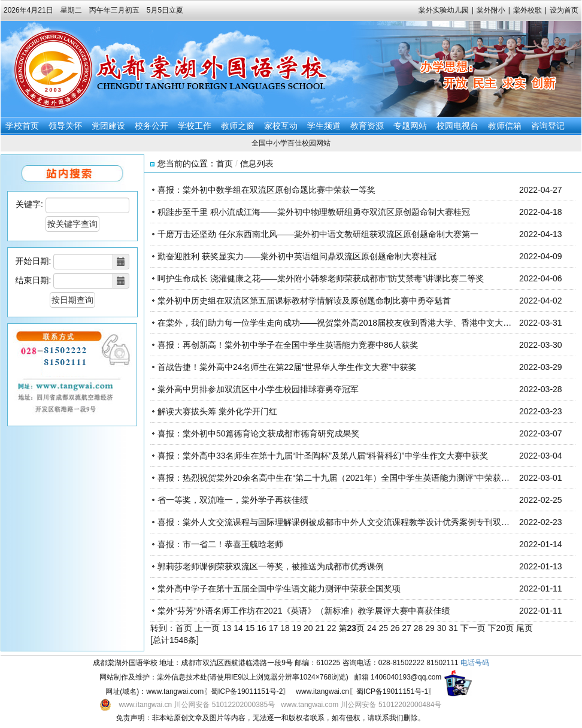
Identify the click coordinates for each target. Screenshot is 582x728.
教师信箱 (505, 126)
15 (250, 628)
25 (383, 628)
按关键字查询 (72, 224)
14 (238, 628)
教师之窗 (238, 126)
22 (332, 628)
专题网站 (410, 126)
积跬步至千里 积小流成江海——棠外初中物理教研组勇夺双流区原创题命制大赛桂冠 (314, 212)
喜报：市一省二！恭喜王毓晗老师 (220, 544)
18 (285, 628)
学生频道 (324, 126)
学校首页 (22, 126)
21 (320, 628)
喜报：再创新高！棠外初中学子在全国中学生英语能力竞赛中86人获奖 (288, 345)
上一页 (207, 628)
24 (372, 628)
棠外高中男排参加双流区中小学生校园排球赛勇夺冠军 (258, 389)
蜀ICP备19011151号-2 (247, 691)
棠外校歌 (528, 10)
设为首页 (564, 10)
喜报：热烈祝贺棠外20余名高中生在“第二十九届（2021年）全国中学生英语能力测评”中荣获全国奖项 (346, 478)
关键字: (29, 204)
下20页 (501, 628)
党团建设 (108, 126)
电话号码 (475, 663)
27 (407, 628)
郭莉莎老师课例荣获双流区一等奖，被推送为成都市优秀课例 (271, 566)
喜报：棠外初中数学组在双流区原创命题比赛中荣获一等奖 (266, 190)
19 (297, 628)
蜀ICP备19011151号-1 (392, 691)
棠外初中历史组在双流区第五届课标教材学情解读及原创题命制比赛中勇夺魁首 (304, 301)
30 (442, 628)
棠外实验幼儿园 (444, 10)
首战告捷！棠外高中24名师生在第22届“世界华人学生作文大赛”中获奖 (287, 367)
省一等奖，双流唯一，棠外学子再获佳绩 (233, 500)
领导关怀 (65, 126)
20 (308, 628)
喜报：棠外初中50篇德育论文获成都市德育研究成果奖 (259, 433)
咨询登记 (548, 126)
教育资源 (367, 126)
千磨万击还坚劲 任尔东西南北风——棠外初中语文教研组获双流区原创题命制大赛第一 (318, 234)
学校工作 (195, 126)
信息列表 (257, 163)
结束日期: (34, 280)
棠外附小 (491, 10)
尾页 (525, 628)
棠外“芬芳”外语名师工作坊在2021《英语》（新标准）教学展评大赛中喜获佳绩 (304, 611)
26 (395, 628)
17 (274, 628)
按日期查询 (72, 300)
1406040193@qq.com (406, 677)
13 (227, 628)
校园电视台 (457, 126)
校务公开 (151, 126)
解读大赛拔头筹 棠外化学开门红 (217, 411)
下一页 (473, 628)
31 (453, 628)
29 (430, 628)
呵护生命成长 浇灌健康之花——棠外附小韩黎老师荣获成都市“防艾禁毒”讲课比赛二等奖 (321, 278)
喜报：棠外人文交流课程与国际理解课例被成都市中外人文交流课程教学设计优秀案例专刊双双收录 (342, 522)
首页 (225, 163)
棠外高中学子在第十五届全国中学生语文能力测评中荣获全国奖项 (279, 589)
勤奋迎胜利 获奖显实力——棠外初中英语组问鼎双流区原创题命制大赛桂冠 (297, 256)
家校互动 (281, 126)
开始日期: (34, 261)
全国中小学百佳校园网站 (291, 143)
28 (419, 628)
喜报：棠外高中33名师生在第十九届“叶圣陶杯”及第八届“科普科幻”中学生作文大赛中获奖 (323, 456)
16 (262, 628)
